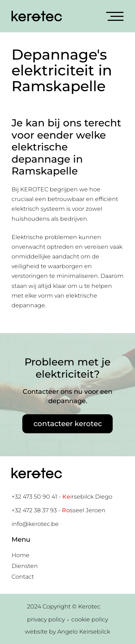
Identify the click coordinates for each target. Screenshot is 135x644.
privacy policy (46, 619)
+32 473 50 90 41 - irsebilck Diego (62, 497)
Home (21, 555)
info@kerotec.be (35, 524)
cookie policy (90, 619)
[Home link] (37, 16)
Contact (23, 577)
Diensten (25, 566)
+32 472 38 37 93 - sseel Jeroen (58, 510)
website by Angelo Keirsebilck (67, 632)
